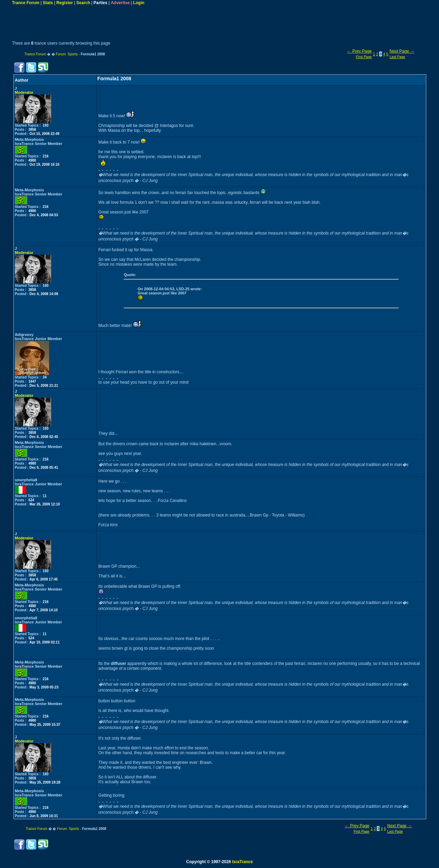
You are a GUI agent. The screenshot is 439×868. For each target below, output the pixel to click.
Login (139, 3)
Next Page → (402, 51)
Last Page (397, 57)
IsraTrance (242, 862)
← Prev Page (359, 51)
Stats (48, 3)
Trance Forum (26, 3)
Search (83, 3)
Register (65, 3)
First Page (364, 57)
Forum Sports (67, 54)
